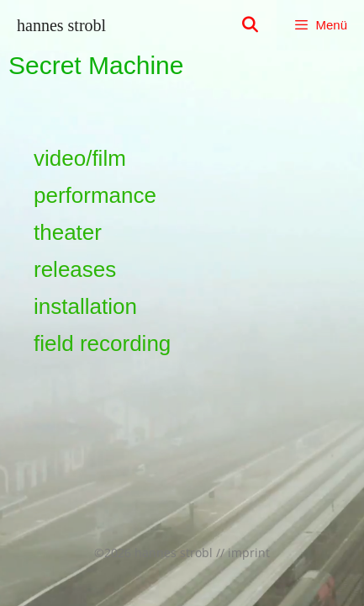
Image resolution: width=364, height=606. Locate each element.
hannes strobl (61, 25)
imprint (249, 553)
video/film (80, 158)
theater (68, 232)
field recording (102, 343)
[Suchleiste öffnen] (250, 25)
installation (85, 306)
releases (75, 269)
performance (95, 195)
